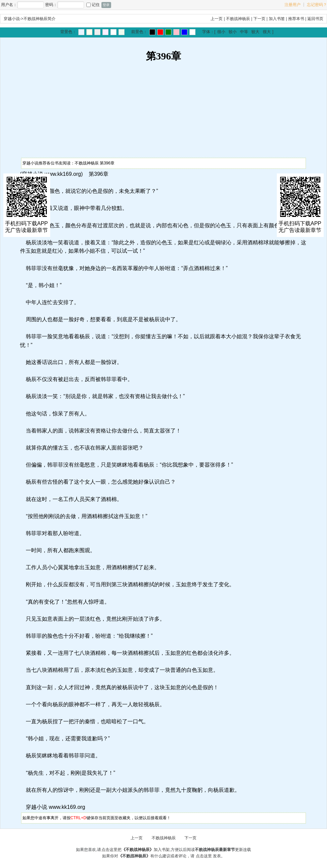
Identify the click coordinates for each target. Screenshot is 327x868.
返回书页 (315, 19)
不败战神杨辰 (238, 19)
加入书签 (277, 19)
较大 (255, 32)
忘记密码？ (317, 5)
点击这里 (204, 856)
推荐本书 (296, 19)
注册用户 (293, 5)
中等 (244, 32)
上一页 (217, 19)
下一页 (259, 19)
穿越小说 (12, 19)
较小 (233, 32)
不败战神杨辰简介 (39, 19)
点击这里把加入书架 (136, 850)
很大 (267, 32)
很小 (221, 32)
